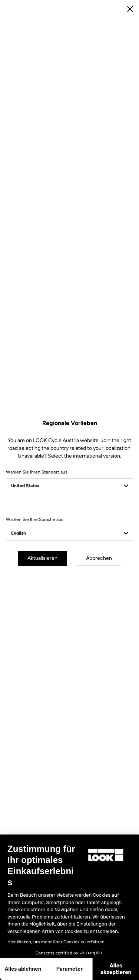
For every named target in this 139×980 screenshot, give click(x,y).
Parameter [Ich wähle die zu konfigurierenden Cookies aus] (69, 969)
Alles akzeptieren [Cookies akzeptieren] (116, 969)
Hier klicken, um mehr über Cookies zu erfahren (56, 942)
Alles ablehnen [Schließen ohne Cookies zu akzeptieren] (23, 969)
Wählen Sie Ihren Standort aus (37, 472)
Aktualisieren (42, 558)
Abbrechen (99, 558)
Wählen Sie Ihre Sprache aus (35, 519)
